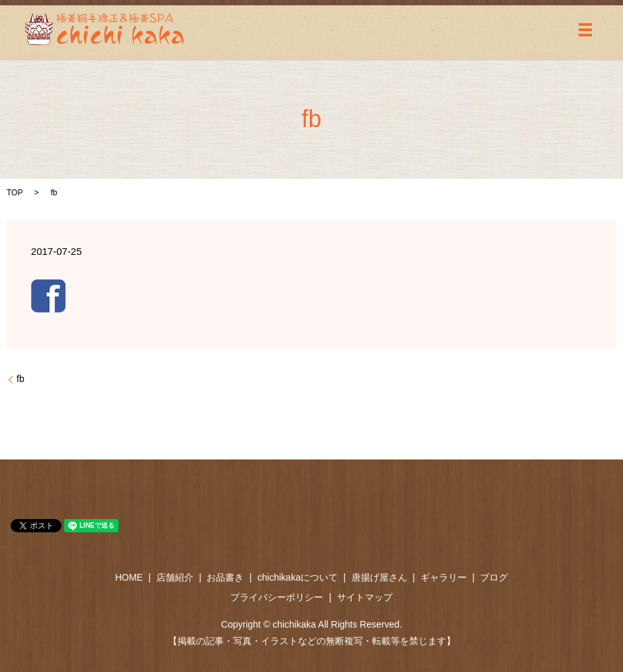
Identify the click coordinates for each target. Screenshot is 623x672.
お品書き (225, 577)
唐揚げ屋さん (379, 577)
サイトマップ (365, 597)
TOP (15, 193)
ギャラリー (444, 577)
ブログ (494, 577)
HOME (129, 577)
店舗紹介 (175, 577)
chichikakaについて (298, 577)
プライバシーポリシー (277, 597)
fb (21, 379)
